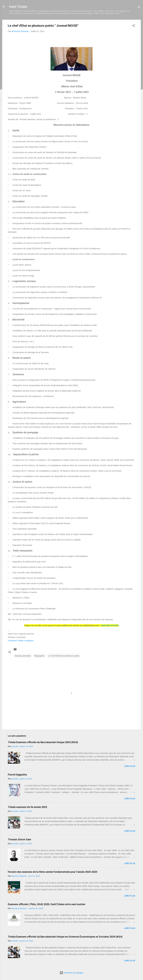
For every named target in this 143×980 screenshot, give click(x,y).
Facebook (12, 641)
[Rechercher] (139, 8)
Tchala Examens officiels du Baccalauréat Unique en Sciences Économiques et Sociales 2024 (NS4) (65, 937)
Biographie (39, 656)
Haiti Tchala (18, 7)
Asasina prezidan (23, 656)
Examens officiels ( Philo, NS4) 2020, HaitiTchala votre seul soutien (47, 904)
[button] (134, 26)
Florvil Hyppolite (17, 775)
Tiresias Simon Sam (19, 839)
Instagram (29, 641)
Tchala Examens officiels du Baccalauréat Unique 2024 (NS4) (43, 742)
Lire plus (130, 766)
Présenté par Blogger (71, 973)
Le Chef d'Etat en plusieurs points (64, 656)
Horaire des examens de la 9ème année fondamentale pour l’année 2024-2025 (53, 872)
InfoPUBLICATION (110, 625)
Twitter (21, 641)
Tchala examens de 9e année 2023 (27, 807)
